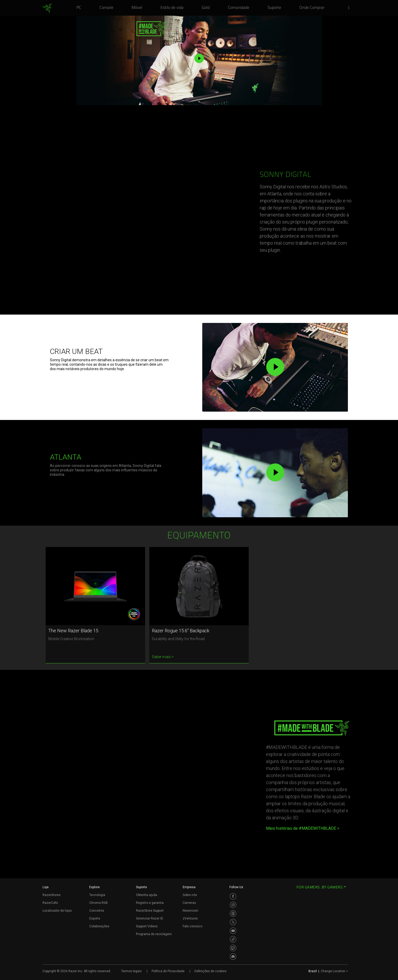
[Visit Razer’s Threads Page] (233, 913)
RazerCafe (50, 903)
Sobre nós (190, 895)
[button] (351, 8)
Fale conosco (192, 926)
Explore (94, 887)
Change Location (334, 971)
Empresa (189, 887)
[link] (47, 8)
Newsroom (191, 911)
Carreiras (189, 903)
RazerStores (52, 895)
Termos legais (131, 971)
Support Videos (147, 926)
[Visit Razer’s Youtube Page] (233, 931)
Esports (95, 918)
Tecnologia (97, 895)
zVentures (190, 918)
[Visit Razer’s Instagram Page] (233, 905)
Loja (46, 887)
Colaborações (99, 926)
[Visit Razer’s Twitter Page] (233, 922)
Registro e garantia (150, 903)
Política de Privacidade (168, 971)
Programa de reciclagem (154, 934)
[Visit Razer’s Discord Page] (233, 957)
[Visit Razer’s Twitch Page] (233, 948)
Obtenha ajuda (147, 895)
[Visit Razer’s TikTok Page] (233, 939)
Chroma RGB (99, 903)
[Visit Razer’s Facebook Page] (233, 896)
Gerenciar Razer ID (150, 918)
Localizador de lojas (57, 911)
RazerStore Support (150, 911)
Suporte (141, 887)
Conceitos (97, 911)
